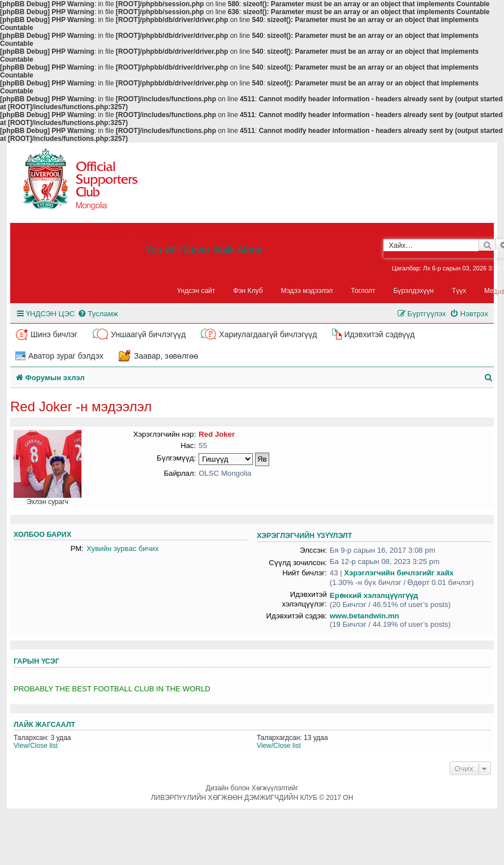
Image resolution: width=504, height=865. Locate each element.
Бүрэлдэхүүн (414, 291)
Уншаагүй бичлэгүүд (148, 334)
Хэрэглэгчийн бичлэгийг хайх (399, 573)
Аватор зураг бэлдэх (66, 356)
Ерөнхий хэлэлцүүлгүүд (374, 595)
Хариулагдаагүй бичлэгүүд (268, 334)
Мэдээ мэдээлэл (307, 291)
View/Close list (36, 746)
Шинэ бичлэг (54, 334)
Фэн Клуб (248, 291)
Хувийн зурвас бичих (123, 548)
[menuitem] (98, 314)
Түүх (459, 291)
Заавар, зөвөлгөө (166, 356)
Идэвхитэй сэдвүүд (379, 334)
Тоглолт (363, 291)
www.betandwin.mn (365, 616)
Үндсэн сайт (196, 291)
